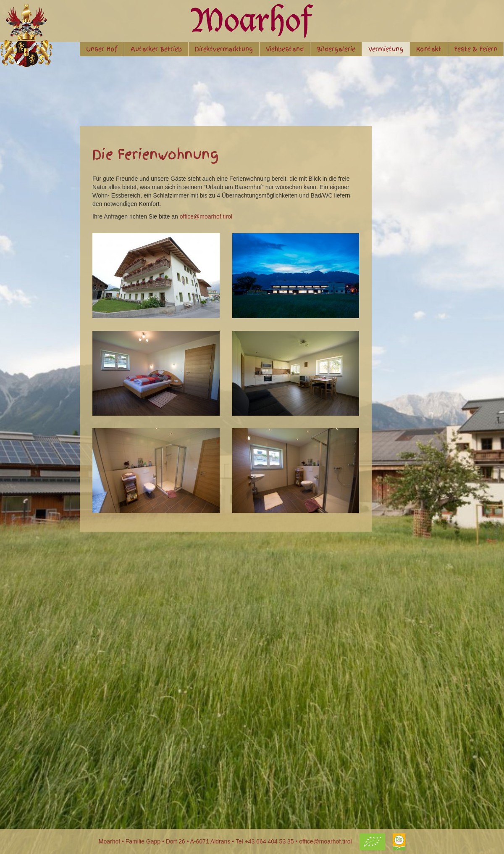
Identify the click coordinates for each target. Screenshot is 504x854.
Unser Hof (102, 49)
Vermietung (386, 49)
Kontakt (429, 49)
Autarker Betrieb (156, 49)
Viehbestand (285, 49)
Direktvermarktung (224, 49)
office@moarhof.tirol (206, 216)
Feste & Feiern (476, 49)
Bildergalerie (336, 49)
